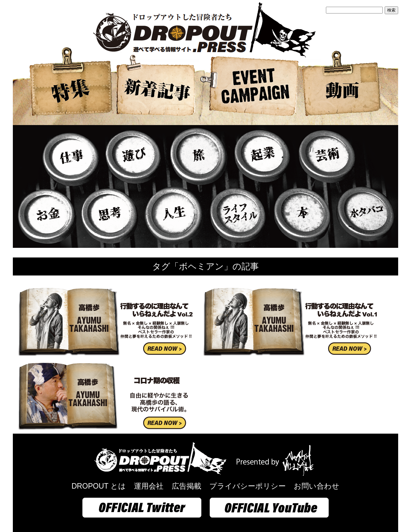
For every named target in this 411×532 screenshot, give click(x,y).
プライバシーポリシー (248, 486)
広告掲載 (187, 486)
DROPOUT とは (99, 486)
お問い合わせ (317, 486)
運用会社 (149, 486)
